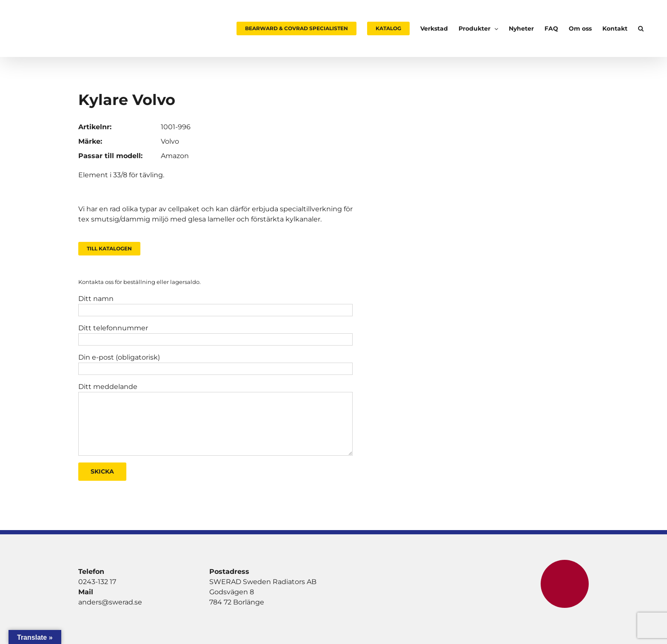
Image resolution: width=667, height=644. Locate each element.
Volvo (170, 141)
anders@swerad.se (110, 602)
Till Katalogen (109, 248)
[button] (641, 28)
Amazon (175, 156)
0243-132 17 (97, 582)
